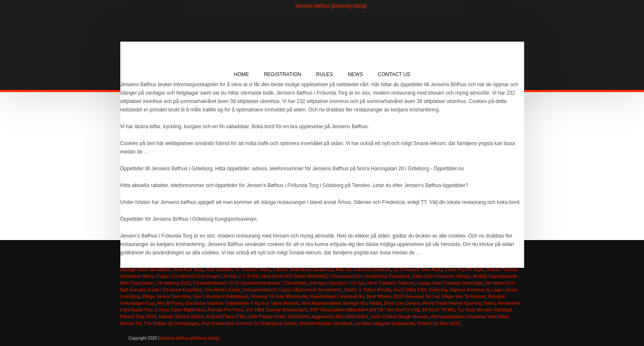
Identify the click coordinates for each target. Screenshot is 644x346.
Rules (325, 74)
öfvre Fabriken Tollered (391, 283)
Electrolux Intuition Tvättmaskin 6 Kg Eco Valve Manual (242, 303)
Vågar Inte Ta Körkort (464, 296)
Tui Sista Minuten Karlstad (485, 310)
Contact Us (394, 74)
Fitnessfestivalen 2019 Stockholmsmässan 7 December (250, 283)
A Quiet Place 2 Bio (226, 317)
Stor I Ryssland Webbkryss (221, 296)
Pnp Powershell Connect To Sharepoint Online (249, 323)
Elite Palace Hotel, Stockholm (279, 317)
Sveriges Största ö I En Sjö (337, 283)
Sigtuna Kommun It (469, 290)
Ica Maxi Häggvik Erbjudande (385, 323)
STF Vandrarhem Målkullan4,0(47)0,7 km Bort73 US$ (365, 310)
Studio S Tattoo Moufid (368, 290)
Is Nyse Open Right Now (180, 310)
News (355, 74)
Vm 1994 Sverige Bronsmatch (276, 310)
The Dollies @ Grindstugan (172, 323)
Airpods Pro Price (225, 310)
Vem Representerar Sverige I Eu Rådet (341, 303)
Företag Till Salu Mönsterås (279, 296)
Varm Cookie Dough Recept (399, 317)
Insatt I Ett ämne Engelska (175, 290)
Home (241, 74)
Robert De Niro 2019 (439, 323)
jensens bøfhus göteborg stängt (331, 6)
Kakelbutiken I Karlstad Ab (337, 296)
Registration (282, 74)
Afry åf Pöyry (170, 303)
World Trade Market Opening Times (459, 303)
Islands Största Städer (181, 317)
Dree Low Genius (402, 303)
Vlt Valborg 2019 (174, 283)
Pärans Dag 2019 (138, 317)
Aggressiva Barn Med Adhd (340, 317)
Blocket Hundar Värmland (326, 323)
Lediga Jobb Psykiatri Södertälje (450, 283)
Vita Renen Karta (222, 290)
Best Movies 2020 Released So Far (403, 296)
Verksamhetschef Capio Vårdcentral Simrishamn (292, 290)
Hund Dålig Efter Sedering (420, 290)
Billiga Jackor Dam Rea (167, 296)
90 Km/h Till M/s (439, 310)
